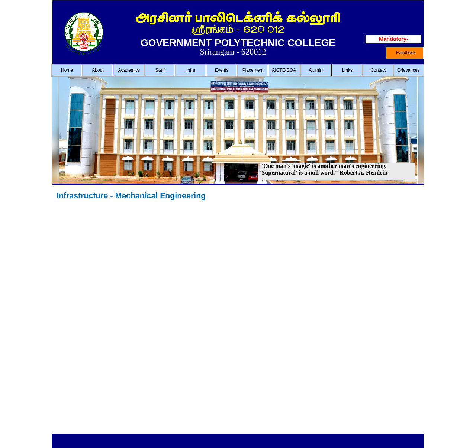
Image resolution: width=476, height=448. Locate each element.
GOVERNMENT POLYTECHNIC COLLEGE (238, 43)
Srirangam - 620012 (233, 52)
